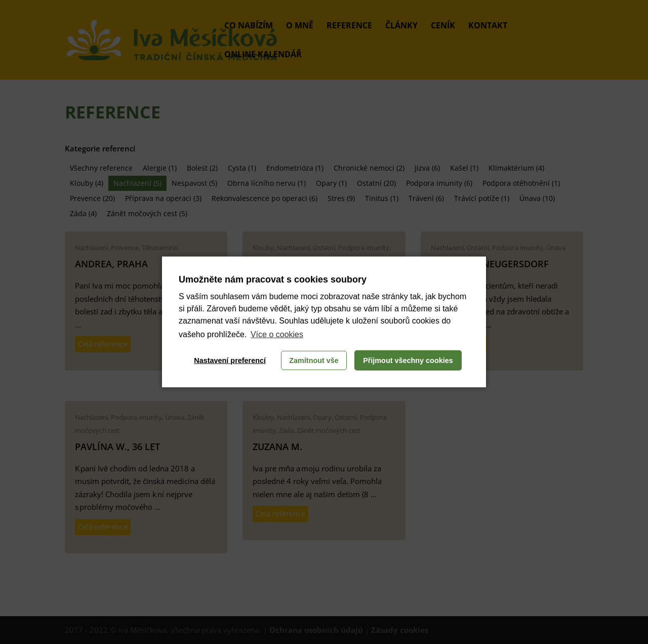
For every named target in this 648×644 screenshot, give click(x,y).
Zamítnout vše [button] (314, 360)
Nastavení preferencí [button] (230, 360)
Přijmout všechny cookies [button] (408, 360)
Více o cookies (277, 334)
